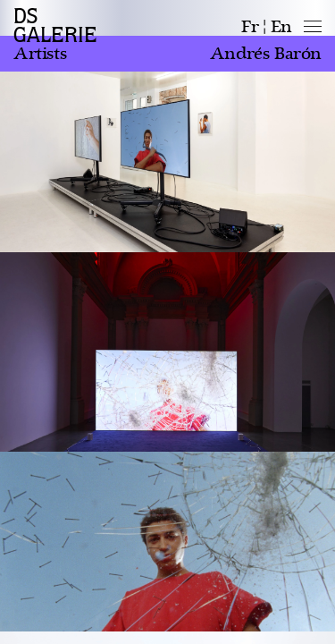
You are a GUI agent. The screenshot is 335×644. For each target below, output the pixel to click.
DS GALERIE (55, 26)
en (281, 27)
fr (250, 27)
